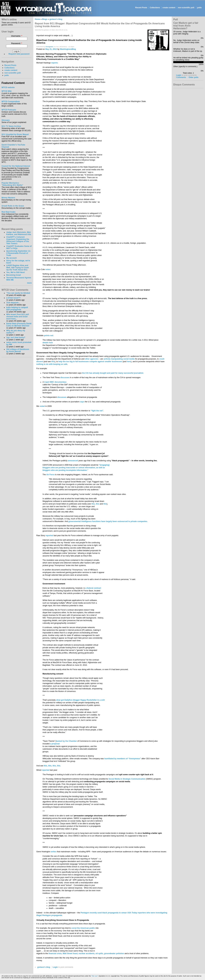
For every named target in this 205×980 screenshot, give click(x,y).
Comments (181, 77)
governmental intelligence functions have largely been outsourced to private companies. (108, 521)
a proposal (55, 744)
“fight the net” (97, 411)
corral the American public (83, 928)
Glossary (6, 120)
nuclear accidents (87, 953)
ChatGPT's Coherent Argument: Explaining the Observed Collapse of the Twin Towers (18, 240)
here (129, 362)
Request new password (19, 54)
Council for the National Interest (16, 166)
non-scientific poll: (186, 8)
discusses (65, 378)
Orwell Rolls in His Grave (13, 206)
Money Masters (8, 198)
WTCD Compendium (11, 102)
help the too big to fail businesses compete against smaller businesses (90, 362)
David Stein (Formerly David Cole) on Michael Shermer (19, 325)
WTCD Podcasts (9, 110)
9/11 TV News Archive (11, 126)
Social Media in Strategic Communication (127, 779)
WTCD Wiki (7, 91)
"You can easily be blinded (18, 293)
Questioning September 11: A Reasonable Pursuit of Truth (18, 253)
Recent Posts (141, 8)
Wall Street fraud (70, 953)
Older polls (194, 77)
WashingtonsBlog (68, 49)
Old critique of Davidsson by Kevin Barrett (18, 350)
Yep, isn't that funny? (16, 338)
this (53, 362)
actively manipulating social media (119, 359)
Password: (17, 43)
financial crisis (55, 953)
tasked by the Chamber (66, 741)
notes (48, 269)
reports (55, 63)
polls (199, 8)
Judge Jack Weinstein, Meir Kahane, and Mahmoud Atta (19, 233)
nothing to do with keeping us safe (52, 364)
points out (49, 336)
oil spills (99, 953)
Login (55, 967)
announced (73, 461)
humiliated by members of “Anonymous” (123, 759)
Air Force (50, 475)
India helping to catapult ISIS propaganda (17, 309)
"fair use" (95, 976)
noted (42, 406)
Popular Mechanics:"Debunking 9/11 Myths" (12, 184)
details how (48, 343)
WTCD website (8, 87)
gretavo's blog (56, 19)
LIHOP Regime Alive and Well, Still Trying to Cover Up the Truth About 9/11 (18, 268)
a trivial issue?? (13, 298)
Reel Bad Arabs (8, 212)
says (82, 402)
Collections (155, 8)
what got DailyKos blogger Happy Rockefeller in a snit (80, 700)
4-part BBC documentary (55, 382)
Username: (17, 36)
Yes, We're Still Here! (15, 272)
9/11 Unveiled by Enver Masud (15, 134)
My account (11, 258)
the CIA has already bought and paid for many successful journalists (113, 373)
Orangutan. (50, 47)
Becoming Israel (13, 275)
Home (37, 19)
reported (49, 536)
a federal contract (93, 588)
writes (54, 852)
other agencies (92, 359)
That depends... (13, 303)
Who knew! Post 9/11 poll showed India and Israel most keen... (18, 317)
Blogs (45, 19)
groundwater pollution (114, 953)
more (29, 283)
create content (169, 8)
